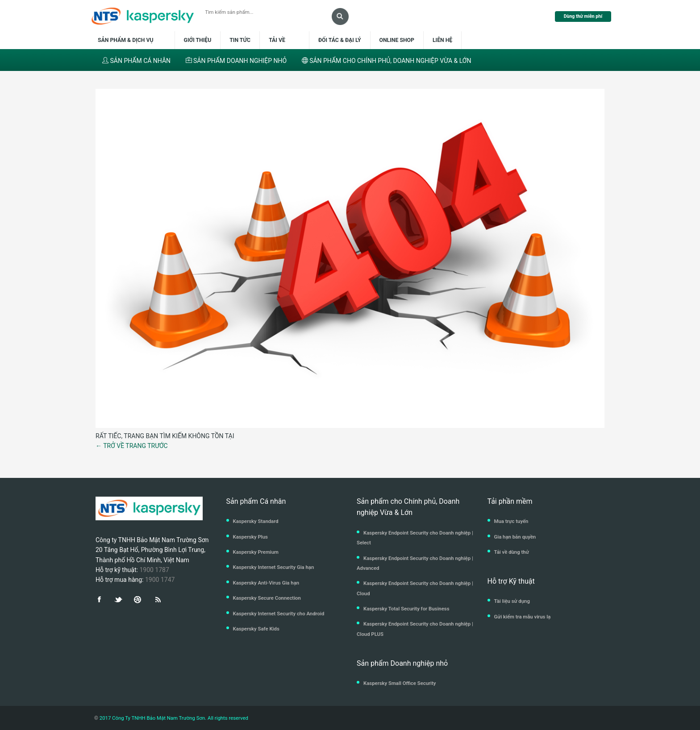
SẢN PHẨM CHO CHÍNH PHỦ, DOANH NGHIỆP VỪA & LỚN (387, 61)
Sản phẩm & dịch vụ (131, 40)
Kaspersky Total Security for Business (406, 609)
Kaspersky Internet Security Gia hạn (274, 567)
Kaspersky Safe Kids (256, 629)
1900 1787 (154, 570)
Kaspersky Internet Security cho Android (279, 614)
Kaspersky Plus (250, 537)
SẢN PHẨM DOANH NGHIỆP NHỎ (236, 61)
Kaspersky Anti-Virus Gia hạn (266, 583)
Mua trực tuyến (511, 521)
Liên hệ (442, 40)
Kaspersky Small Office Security (400, 683)
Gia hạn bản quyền (515, 537)
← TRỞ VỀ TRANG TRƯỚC (132, 446)
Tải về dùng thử (512, 552)
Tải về (278, 40)
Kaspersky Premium (256, 552)
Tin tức (240, 40)
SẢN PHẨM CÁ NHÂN (136, 61)
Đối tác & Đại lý (340, 40)
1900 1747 (160, 580)
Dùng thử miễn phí (583, 16)
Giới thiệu (198, 40)
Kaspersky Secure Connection (267, 598)
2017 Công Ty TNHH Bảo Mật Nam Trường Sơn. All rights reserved (173, 718)
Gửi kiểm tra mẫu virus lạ (523, 617)
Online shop (397, 40)
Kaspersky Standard (256, 521)
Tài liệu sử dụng (512, 601)
